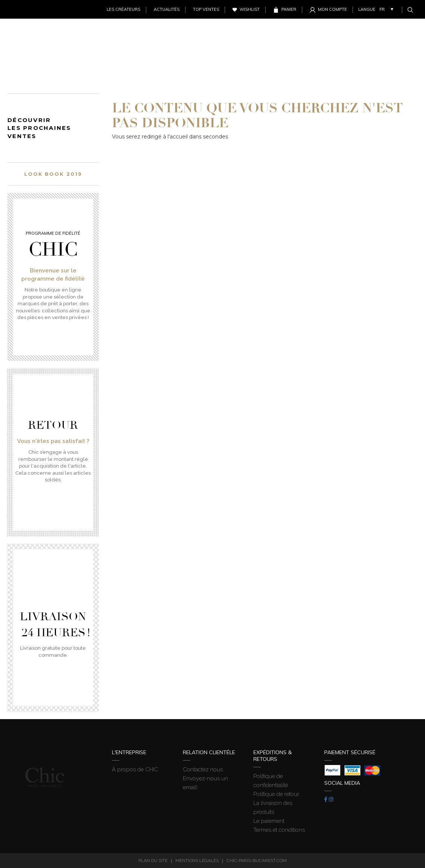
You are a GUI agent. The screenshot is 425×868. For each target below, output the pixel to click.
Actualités (167, 9)
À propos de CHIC (135, 769)
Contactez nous (203, 769)
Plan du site (153, 861)
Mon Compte (332, 9)
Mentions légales (197, 861)
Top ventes (206, 9)
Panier (289, 9)
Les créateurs (124, 9)
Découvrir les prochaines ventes (39, 128)
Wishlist (250, 9)
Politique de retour (276, 794)
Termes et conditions (279, 830)
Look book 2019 (53, 174)
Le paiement (269, 821)
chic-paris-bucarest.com (257, 861)
